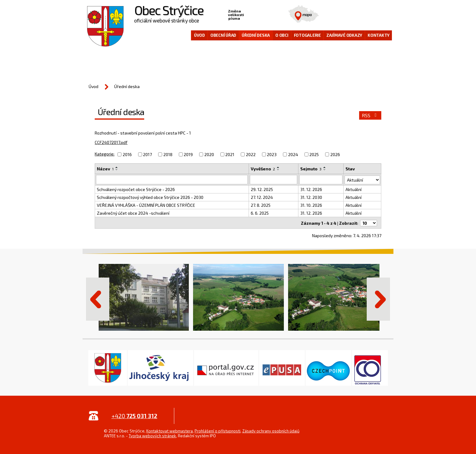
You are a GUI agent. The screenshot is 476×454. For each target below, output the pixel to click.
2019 (188, 154)
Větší (268, 14)
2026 (335, 154)
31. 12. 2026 (311, 189)
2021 (230, 154)
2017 (147, 154)
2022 (251, 154)
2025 (314, 154)
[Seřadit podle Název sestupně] (117, 170)
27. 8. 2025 (261, 205)
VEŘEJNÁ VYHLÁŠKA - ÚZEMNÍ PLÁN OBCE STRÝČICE (146, 205)
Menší (249, 14)
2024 (293, 154)
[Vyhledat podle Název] (172, 179)
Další (379, 298)
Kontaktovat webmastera (170, 430)
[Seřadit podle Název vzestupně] (117, 167)
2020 (209, 154)
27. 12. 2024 (262, 197)
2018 (168, 154)
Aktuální (354, 189)
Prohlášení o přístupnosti (218, 430)
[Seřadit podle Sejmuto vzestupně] (325, 167)
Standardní (258, 14)
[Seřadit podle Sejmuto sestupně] (325, 170)
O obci (282, 35)
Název (105, 169)
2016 (127, 154)
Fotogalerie (307, 35)
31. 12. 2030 (311, 197)
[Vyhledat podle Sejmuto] (321, 179)
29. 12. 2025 (262, 189)
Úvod (199, 35)
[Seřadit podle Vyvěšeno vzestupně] (278, 167)
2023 (272, 154)
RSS (370, 115)
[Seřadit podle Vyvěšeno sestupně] (278, 170)
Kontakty (379, 35)
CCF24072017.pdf (111, 142)
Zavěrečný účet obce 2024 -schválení (133, 213)
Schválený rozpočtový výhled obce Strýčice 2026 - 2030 (150, 197)
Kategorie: (105, 154)
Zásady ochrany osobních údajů (271, 430)
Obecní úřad (223, 35)
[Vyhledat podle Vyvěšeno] (274, 179)
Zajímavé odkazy (344, 35)
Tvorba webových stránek (152, 435)
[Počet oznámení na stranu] (369, 222)
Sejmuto (311, 169)
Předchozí (97, 298)
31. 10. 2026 (311, 205)
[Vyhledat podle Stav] (362, 179)
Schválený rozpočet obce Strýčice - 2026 (136, 189)
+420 (134, 415)
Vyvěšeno (263, 169)
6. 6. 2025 (260, 213)
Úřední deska (256, 35)
